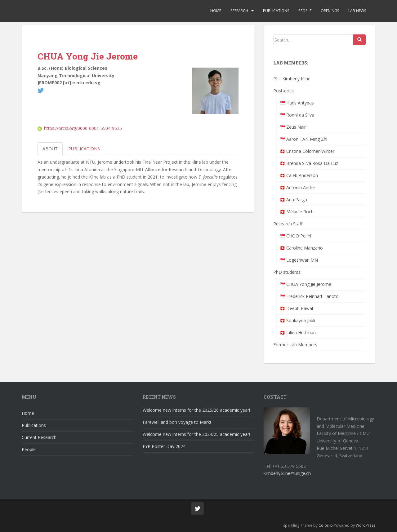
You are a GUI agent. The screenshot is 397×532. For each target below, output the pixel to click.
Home (216, 11)
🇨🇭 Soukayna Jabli (297, 320)
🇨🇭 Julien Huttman (298, 332)
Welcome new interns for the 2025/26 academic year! (196, 410)
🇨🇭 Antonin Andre (297, 187)
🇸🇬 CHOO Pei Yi (295, 236)
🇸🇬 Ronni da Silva (297, 115)
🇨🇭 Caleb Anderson (299, 175)
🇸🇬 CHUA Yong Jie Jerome (306, 284)
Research (239, 11)
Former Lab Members (295, 345)
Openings (330, 11)
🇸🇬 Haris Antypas (297, 103)
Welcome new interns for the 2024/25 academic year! (196, 434)
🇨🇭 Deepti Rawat (297, 308)
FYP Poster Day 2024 (164, 446)
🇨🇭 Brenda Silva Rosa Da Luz (309, 163)
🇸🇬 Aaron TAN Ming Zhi (303, 139)
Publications (276, 11)
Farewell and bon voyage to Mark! (177, 422)
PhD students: (287, 272)
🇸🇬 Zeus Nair (293, 127)
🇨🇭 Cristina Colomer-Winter (307, 151)
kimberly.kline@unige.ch (287, 473)
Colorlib (326, 525)
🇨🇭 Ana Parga (293, 199)
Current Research (39, 437)
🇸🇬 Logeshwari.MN (299, 260)
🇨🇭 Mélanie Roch (297, 212)
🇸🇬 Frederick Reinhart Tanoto (309, 296)
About (50, 149)
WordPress (366, 525)
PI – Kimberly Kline (292, 79)
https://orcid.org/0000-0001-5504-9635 (80, 128)
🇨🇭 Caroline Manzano (301, 248)
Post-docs (283, 91)
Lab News (357, 11)
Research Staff (288, 224)
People (305, 11)
